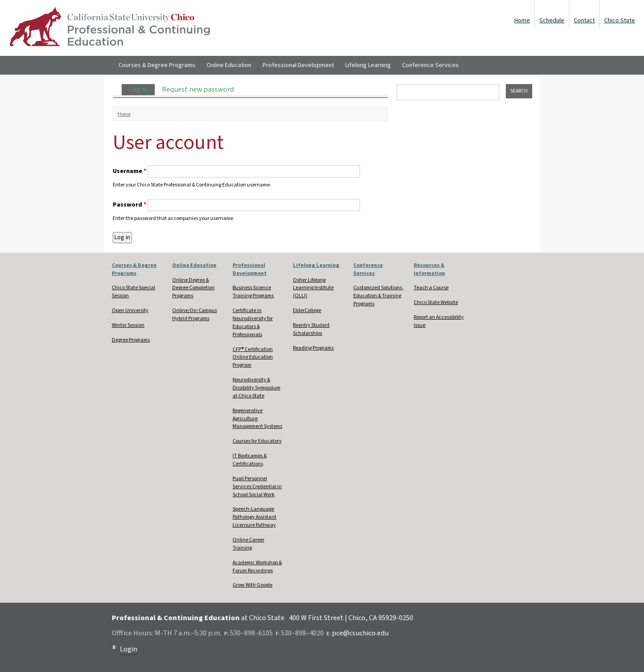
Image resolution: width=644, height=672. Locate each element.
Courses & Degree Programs (157, 65)
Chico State (620, 21)
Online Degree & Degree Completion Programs (193, 288)
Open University (130, 311)
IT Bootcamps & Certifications (250, 460)
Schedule (552, 21)
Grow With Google (252, 585)
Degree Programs (131, 340)
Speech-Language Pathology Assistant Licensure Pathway (254, 517)
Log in (142, 89)
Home (522, 21)
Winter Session (128, 325)
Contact (584, 21)
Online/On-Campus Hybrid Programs (195, 315)
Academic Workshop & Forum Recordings (257, 567)
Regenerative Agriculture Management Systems (257, 419)
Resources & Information (429, 269)
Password (129, 205)
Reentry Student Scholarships (311, 329)
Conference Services (430, 65)
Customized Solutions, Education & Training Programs (378, 296)
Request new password (198, 89)
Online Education (229, 65)
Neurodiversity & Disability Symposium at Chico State (256, 388)
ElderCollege (307, 311)
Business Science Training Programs (253, 292)
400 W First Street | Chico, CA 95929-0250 (351, 618)
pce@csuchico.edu (360, 633)
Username (129, 171)
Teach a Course (431, 288)
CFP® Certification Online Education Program (253, 357)
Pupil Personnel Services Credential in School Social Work (257, 487)
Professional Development (298, 65)
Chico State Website (436, 302)
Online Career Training (248, 544)
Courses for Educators (257, 441)
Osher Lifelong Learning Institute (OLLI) (313, 288)
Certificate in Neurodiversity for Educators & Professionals (253, 323)
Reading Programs (313, 348)
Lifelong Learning (368, 65)
